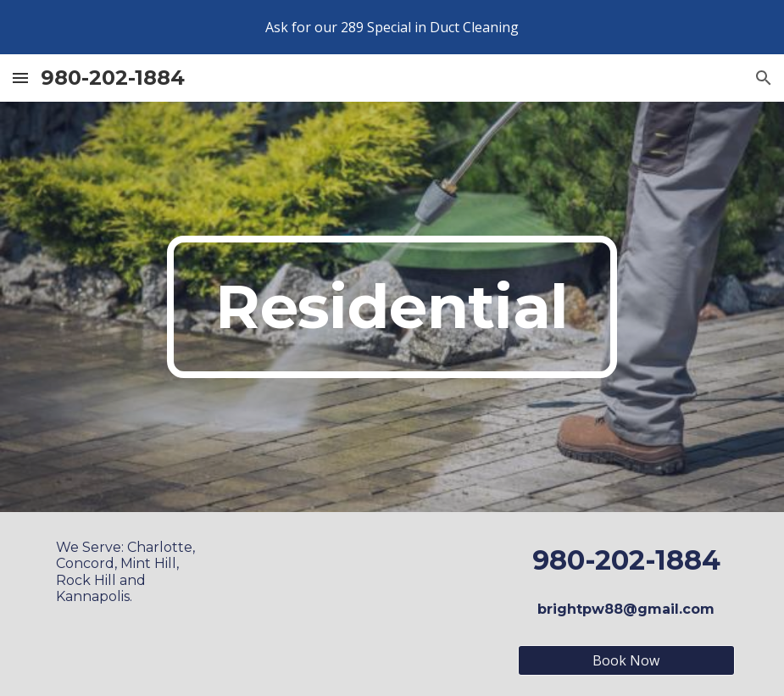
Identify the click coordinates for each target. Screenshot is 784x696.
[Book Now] (626, 660)
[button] (20, 78)
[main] (392, 307)
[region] (392, 27)
